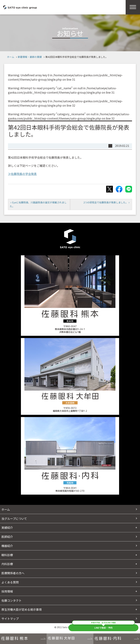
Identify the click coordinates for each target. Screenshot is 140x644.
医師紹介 (7, 537)
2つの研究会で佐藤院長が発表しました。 (106, 202)
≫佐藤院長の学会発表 (22, 174)
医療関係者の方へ (13, 573)
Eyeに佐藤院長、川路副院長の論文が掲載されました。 (38, 204)
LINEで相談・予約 (103, 627)
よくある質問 (10, 582)
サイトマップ (10, 619)
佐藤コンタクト (11, 600)
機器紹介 (7, 546)
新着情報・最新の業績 (30, 57)
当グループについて (14, 519)
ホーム (11, 57)
